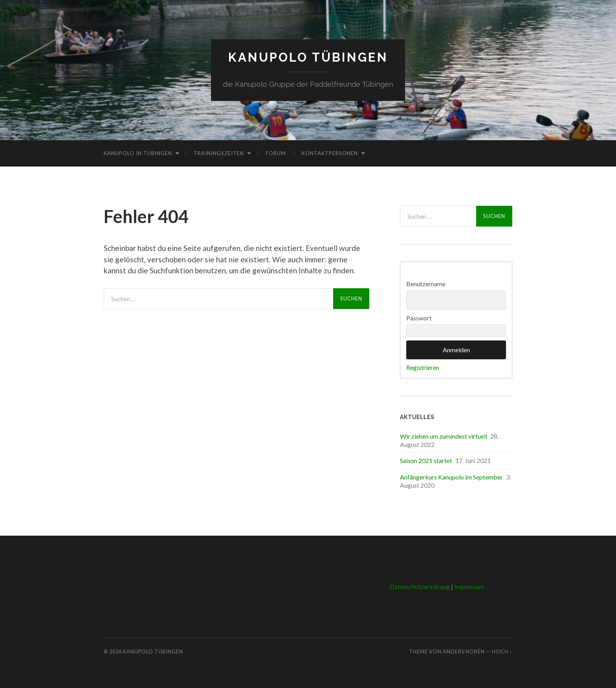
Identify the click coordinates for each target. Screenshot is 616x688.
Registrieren (423, 367)
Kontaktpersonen (330, 153)
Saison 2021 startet (426, 460)
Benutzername (426, 284)
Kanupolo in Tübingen (138, 153)
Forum (276, 153)
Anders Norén (464, 651)
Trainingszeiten (219, 153)
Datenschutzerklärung (420, 586)
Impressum (469, 586)
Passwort (419, 317)
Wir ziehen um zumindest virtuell (444, 436)
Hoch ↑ (502, 651)
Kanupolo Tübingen (308, 57)
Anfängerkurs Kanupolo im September (451, 477)
